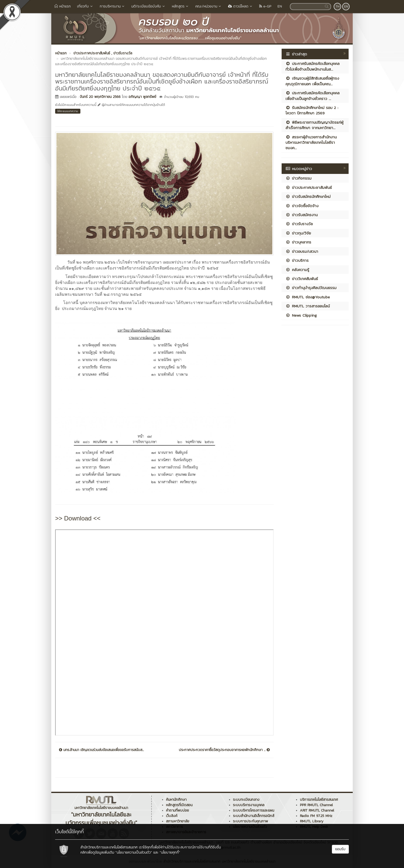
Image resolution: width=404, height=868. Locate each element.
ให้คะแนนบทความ (68, 111)
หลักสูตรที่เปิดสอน (179, 805)
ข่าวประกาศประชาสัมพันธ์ (309, 187)
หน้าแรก (63, 6)
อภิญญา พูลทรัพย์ (142, 97)
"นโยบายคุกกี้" (170, 852)
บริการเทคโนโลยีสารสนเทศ (319, 800)
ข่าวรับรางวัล (299, 224)
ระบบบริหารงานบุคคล (249, 805)
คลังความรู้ (297, 270)
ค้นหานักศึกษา (176, 800)
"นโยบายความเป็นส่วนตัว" (134, 852)
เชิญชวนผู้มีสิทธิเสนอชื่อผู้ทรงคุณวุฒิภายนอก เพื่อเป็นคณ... (312, 81)
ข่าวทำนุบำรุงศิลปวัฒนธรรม (311, 288)
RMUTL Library (312, 821)
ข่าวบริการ (297, 260)
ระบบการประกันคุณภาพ (250, 821)
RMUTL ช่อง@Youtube (308, 297)
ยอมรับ (340, 849)
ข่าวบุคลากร (298, 242)
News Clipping (301, 315)
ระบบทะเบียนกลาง (246, 800)
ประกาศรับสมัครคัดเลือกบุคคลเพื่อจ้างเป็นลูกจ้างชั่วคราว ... (313, 96)
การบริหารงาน (112, 6)
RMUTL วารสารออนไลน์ (308, 306)
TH (338, 6)
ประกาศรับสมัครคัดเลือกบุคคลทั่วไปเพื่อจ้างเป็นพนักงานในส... (313, 66)
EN (280, 6)
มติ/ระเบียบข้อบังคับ (149, 6)
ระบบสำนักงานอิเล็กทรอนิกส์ (254, 816)
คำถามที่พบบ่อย (177, 810)
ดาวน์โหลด (241, 6)
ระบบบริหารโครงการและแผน (254, 810)
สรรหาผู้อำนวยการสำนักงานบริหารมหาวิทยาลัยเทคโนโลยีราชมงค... (311, 142)
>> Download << (78, 518)
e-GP (265, 6)
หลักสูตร (180, 6)
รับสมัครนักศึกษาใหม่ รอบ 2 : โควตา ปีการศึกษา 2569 (312, 110)
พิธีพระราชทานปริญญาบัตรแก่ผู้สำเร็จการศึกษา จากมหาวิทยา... (314, 125)
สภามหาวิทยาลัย (178, 821)
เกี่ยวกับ (85, 6)
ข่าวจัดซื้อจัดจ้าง (302, 206)
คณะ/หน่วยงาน (209, 6)
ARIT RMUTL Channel (317, 810)
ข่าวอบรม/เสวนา (302, 251)
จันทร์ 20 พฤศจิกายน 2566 (100, 97)
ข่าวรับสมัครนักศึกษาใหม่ (308, 196)
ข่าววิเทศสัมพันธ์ (302, 279)
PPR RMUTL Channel (316, 805)
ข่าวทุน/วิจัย (298, 233)
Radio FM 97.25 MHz (316, 816)
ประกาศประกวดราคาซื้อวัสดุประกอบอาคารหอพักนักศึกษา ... (224, 750)
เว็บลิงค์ (172, 816)
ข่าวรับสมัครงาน (302, 215)
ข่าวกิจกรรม (298, 178)
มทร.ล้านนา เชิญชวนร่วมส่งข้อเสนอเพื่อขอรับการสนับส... (101, 750)
